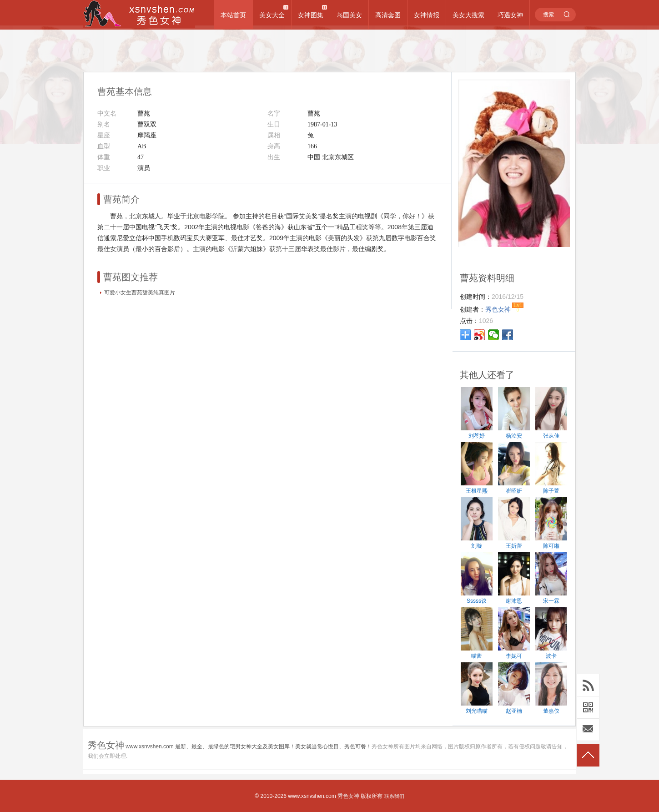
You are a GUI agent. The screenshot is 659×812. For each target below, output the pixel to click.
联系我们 (394, 796)
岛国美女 (349, 15)
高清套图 (388, 15)
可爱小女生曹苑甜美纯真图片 (140, 293)
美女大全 (272, 15)
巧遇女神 (510, 15)
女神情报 (427, 15)
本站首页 (233, 15)
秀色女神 (348, 796)
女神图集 (311, 15)
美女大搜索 (468, 15)
